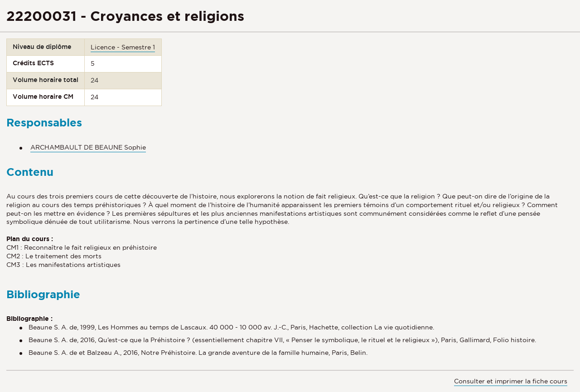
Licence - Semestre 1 (123, 47)
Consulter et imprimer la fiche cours (511, 381)
